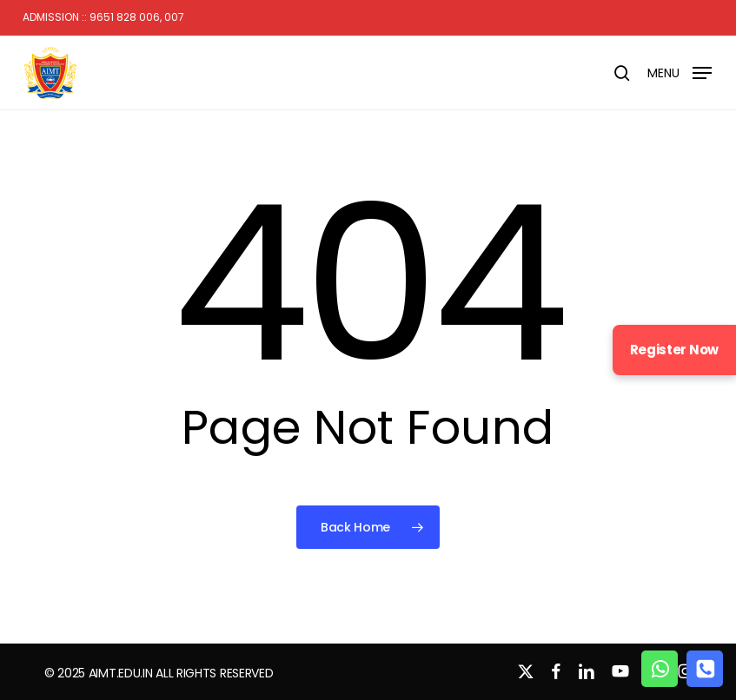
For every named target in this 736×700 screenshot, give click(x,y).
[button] (680, 72)
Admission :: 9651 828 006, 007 (103, 17)
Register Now (674, 350)
